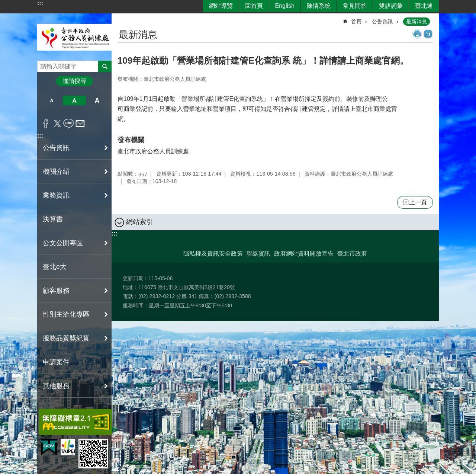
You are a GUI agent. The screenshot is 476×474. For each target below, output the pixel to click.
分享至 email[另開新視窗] (80, 124)
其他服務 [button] (56, 386)
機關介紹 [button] (56, 172)
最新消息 (416, 22)
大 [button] (97, 100)
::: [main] (122, 18)
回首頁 (254, 6)
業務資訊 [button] (56, 195)
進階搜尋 (74, 81)
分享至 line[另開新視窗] (69, 124)
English (285, 6)
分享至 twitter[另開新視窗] (57, 124)
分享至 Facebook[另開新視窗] (46, 124)
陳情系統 (319, 6)
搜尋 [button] (105, 66)
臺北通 (424, 6)
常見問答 (355, 6)
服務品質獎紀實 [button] (66, 338)
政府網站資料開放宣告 (304, 254)
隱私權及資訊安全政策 (213, 254)
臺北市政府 (352, 254)
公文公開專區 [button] (63, 243)
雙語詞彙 (391, 6)
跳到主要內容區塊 (4, 4)
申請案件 (56, 362)
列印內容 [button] (417, 34)
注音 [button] (428, 34)
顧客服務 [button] (56, 291)
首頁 (356, 22)
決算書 (53, 219)
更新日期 (133, 278)
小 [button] (52, 100)
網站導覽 (221, 6)
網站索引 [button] (139, 222)
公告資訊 (382, 22)
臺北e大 (55, 267)
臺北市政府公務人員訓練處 (74, 37)
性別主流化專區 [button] (66, 314)
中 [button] (74, 100)
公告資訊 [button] (56, 148)
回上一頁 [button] (415, 202)
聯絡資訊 (258, 254)
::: (40, 3)
